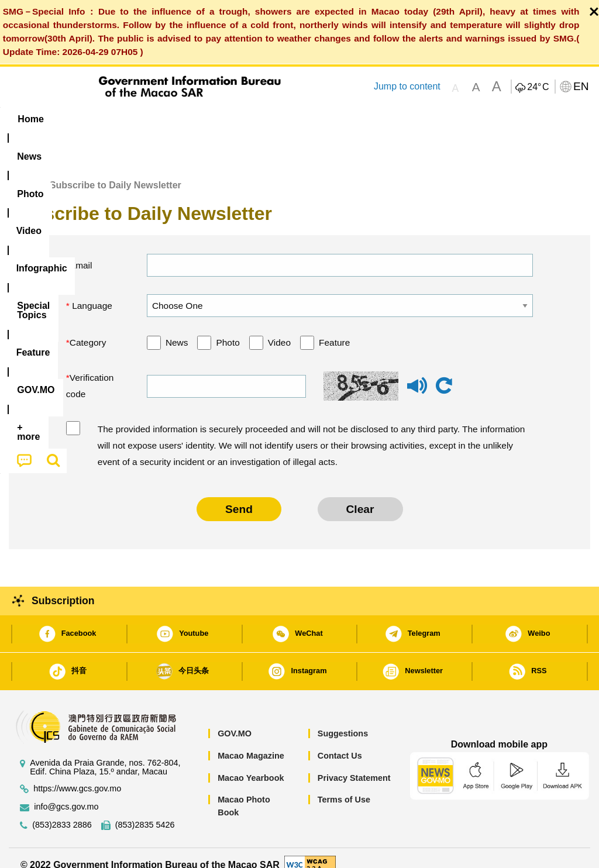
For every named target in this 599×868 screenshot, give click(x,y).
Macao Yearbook (251, 764)
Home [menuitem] (30, 119)
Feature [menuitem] (393, 119)
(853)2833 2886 (62, 812)
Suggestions (343, 721)
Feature (334, 330)
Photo (228, 330)
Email (81, 252)
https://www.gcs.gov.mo (77, 776)
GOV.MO (235, 721)
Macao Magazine (251, 742)
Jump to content (407, 86)
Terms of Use (344, 787)
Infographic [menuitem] (240, 119)
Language (91, 292)
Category (88, 330)
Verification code (90, 373)
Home (22, 172)
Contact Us (340, 742)
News (177, 330)
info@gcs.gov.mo (66, 794)
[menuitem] (79, 119)
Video (279, 330)
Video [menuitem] (179, 119)
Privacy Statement (354, 764)
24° (538, 87)
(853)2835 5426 (145, 812)
